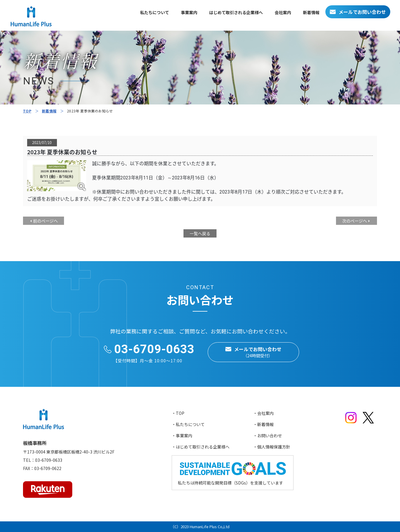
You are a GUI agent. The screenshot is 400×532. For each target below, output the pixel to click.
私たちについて (155, 12)
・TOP (178, 413)
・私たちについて (188, 424)
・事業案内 (182, 436)
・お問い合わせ (268, 436)
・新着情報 (263, 424)
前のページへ (45, 221)
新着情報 (311, 12)
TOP (27, 111)
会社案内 (283, 12)
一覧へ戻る (200, 233)
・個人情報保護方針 (272, 447)
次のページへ (355, 221)
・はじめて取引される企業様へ (201, 447)
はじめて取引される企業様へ (236, 12)
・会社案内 (263, 413)
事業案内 (189, 12)
